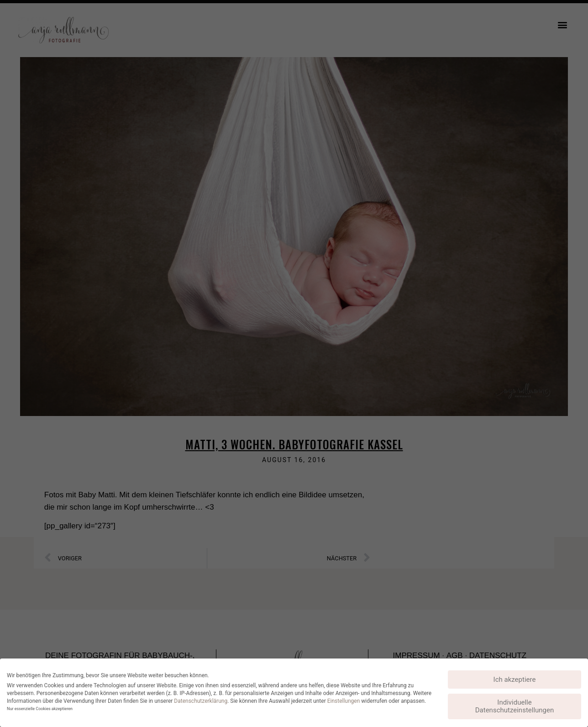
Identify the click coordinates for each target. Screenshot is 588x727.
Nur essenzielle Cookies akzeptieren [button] (40, 709)
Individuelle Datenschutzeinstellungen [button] (515, 706)
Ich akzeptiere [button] (515, 680)
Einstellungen (344, 701)
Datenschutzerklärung (201, 701)
